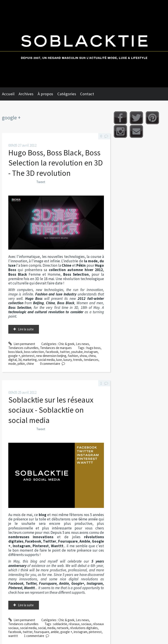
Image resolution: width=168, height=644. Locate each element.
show (83, 356)
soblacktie (60, 624)
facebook (52, 352)
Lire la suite (26, 329)
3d (20, 360)
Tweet (41, 182)
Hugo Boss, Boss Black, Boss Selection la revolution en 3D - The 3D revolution (56, 163)
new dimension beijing (51, 356)
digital (12, 360)
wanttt (13, 636)
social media (46, 360)
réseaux (74, 624)
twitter (65, 352)
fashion (73, 356)
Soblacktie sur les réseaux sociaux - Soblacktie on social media (51, 410)
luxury (67, 360)
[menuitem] (10, 94)
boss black (15, 352)
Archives (26, 94)
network (63, 628)
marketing (30, 360)
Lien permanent (22, 344)
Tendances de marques (56, 348)
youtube (77, 352)
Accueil (8, 94)
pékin (21, 364)
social (42, 628)
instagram (91, 352)
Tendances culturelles (23, 348)
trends (78, 360)
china (92, 356)
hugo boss (94, 348)
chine (30, 364)
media (51, 628)
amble (55, 632)
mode (12, 364)
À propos (45, 94)
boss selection (34, 352)
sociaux (86, 624)
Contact (87, 94)
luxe (59, 360)
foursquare (42, 632)
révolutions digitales (84, 628)
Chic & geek (66, 344)
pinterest (28, 356)
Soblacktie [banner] (84, 44)
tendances (91, 360)
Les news (82, 344)
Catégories (67, 94)
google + (14, 356)
